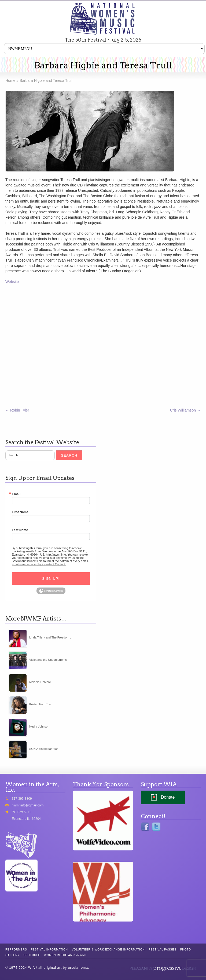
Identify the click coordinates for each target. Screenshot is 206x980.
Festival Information (49, 950)
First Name (20, 512)
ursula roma (78, 968)
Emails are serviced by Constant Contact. (39, 564)
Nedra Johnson (39, 726)
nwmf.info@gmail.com (28, 805)
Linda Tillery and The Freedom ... (51, 637)
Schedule (32, 955)
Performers (16, 950)
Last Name (20, 530)
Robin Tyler (17, 410)
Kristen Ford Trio (40, 704)
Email (16, 494)
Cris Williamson (185, 410)
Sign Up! (51, 579)
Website (12, 282)
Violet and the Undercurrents (48, 660)
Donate (168, 797)
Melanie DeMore (40, 682)
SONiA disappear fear (43, 749)
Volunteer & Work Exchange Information (108, 950)
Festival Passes (162, 950)
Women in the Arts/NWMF (65, 955)
